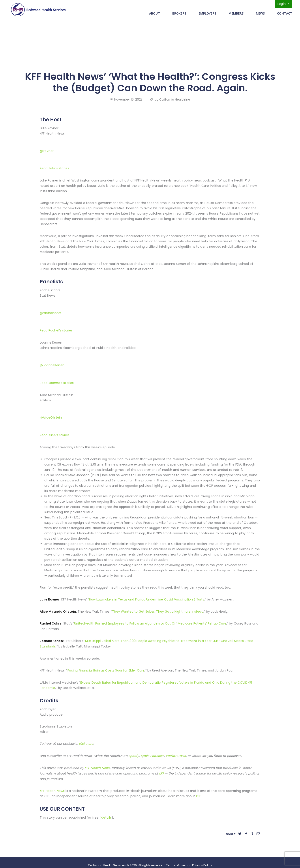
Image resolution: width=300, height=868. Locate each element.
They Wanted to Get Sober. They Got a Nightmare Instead (158, 608)
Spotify (134, 751)
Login (284, 4)
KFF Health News (52, 786)
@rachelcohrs (51, 312)
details (106, 812)
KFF (199, 791)
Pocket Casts (176, 751)
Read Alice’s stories (55, 432)
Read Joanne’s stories (57, 381)
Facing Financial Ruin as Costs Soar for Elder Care (106, 666)
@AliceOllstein (51, 415)
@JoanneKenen (52, 363)
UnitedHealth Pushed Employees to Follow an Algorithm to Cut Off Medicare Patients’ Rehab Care (151, 620)
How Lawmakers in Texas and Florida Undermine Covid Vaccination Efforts (147, 596)
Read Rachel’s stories (56, 329)
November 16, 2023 (128, 99)
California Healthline (175, 99)
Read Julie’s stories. (55, 168)
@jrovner (47, 150)
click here (86, 739)
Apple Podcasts (152, 751)
